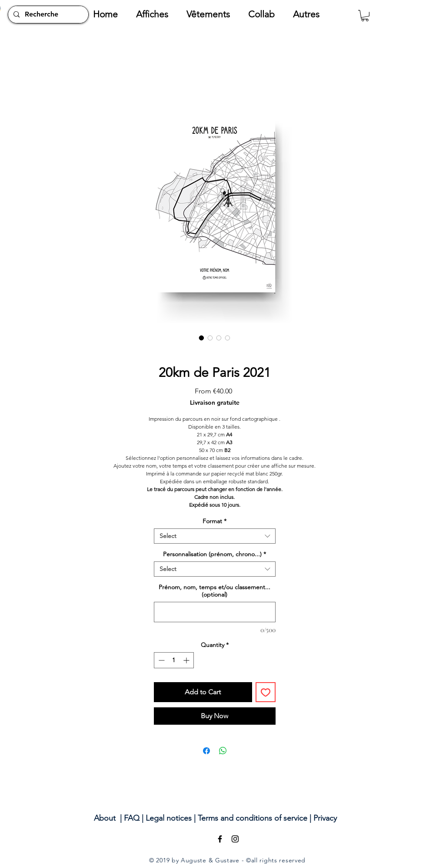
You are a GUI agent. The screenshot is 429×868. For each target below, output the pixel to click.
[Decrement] (161, 660)
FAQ (132, 818)
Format (214, 521)
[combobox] (215, 536)
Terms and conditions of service (253, 818)
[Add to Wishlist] (266, 692)
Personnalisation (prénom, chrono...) (214, 554)
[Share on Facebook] (206, 751)
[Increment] (187, 660)
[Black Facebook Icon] (220, 839)
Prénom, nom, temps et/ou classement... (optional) (214, 591)
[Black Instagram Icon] (235, 839)
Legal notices (169, 818)
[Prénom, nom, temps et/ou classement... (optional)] (215, 612)
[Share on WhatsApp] (223, 751)
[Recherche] (47, 15)
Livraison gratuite (215, 403)
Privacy (325, 818)
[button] (157, 14)
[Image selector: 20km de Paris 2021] (202, 338)
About (105, 818)
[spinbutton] (174, 660)
